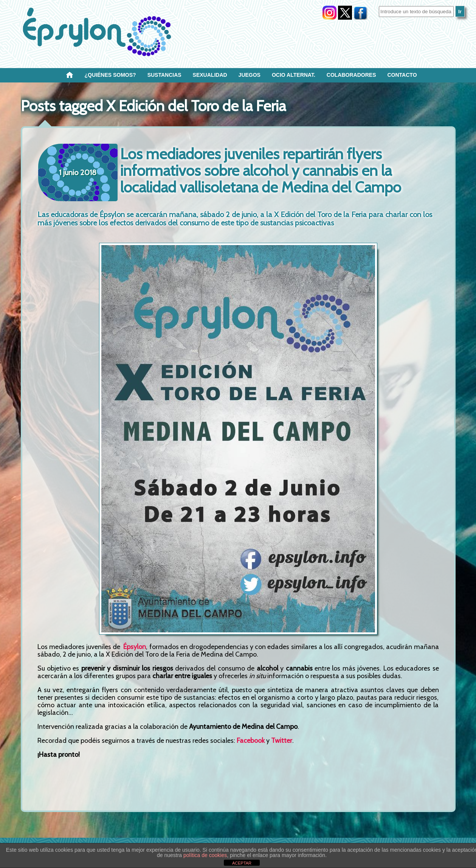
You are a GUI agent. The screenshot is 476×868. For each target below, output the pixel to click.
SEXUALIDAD (210, 75)
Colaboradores (351, 75)
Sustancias (164, 75)
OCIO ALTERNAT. (294, 75)
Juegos (250, 75)
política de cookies (205, 855)
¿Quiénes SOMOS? (110, 75)
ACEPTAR (242, 863)
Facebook (251, 741)
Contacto (402, 75)
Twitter (282, 741)
